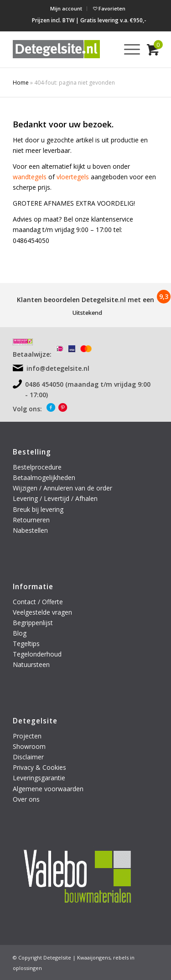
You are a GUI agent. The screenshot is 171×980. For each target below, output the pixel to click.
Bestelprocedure (37, 467)
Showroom (29, 746)
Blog (20, 633)
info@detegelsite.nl (58, 368)
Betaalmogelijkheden (44, 477)
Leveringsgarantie (39, 778)
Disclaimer (28, 757)
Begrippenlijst (33, 623)
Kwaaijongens (94, 957)
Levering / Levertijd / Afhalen (55, 498)
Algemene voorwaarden (48, 789)
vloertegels (73, 177)
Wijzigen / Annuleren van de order (62, 488)
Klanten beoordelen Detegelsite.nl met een (85, 300)
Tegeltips (26, 644)
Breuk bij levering (38, 509)
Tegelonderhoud (37, 654)
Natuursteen (32, 664)
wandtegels (30, 177)
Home (21, 83)
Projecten (27, 736)
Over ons (26, 799)
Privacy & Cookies (39, 767)
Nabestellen (30, 530)
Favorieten (109, 8)
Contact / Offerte (38, 602)
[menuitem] (66, 9)
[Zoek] (106, 49)
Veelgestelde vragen (42, 612)
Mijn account (66, 8)
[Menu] (127, 49)
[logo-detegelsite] (56, 49)
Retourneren (32, 520)
